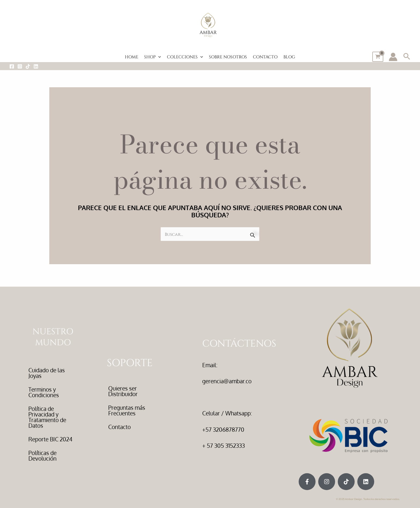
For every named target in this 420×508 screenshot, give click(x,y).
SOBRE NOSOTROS (228, 57)
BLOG (289, 57)
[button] (407, 57)
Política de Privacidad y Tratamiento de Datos (47, 417)
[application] (158, 57)
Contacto (119, 427)
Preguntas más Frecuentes (127, 410)
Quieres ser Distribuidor (123, 391)
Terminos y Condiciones (44, 392)
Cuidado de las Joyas (47, 373)
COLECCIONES (185, 57)
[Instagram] (20, 66)
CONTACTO (265, 57)
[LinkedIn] (36, 66)
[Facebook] (12, 66)
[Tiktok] (28, 66)
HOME (132, 57)
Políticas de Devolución (42, 456)
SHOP (153, 57)
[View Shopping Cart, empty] (378, 57)
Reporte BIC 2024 (50, 439)
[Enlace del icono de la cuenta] (393, 57)
